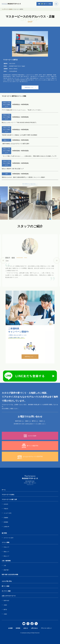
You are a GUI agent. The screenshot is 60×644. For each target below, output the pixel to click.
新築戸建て (6, 570)
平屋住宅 (6, 509)
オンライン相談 (6, 591)
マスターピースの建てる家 (9, 499)
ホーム (4, 490)
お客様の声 (6, 527)
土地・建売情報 (6, 561)
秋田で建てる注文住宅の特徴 (10, 575)
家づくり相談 (45, 4)
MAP (23, 66)
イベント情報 (6, 542)
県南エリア (6, 552)
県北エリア (6, 556)
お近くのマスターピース (9, 596)
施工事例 (4, 533)
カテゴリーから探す (9, 538)
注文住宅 (6, 504)
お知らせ (26, 628)
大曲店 (5, 614)
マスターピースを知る (8, 495)
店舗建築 (6, 518)
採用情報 (18, 628)
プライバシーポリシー (46, 628)
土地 (5, 565)
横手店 (5, 610)
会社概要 (10, 628)
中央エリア (6, 547)
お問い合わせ (34, 628)
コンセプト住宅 (7, 513)
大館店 (5, 605)
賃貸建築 (6, 522)
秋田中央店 (6, 601)
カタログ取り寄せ (7, 581)
